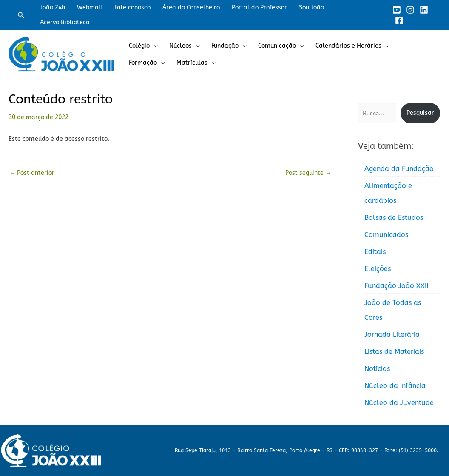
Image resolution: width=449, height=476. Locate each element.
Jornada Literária (392, 335)
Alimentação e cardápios (388, 193)
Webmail (90, 7)
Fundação (225, 46)
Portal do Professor (259, 7)
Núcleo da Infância (395, 386)
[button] (21, 15)
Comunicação (277, 46)
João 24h (53, 7)
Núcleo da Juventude (399, 403)
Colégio (139, 46)
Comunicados (386, 235)
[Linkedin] (424, 10)
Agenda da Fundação (399, 169)
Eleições (378, 269)
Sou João (311, 7)
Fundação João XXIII (397, 286)
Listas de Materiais (394, 352)
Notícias (377, 369)
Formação (143, 63)
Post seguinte (308, 173)
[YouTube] (397, 10)
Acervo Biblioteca (65, 22)
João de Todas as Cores (393, 310)
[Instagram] (410, 10)
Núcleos (180, 46)
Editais (375, 252)
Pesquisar (420, 113)
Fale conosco (132, 7)
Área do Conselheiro (191, 7)
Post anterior (32, 173)
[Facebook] (399, 20)
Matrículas (192, 63)
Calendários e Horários (348, 46)
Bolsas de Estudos (394, 218)
